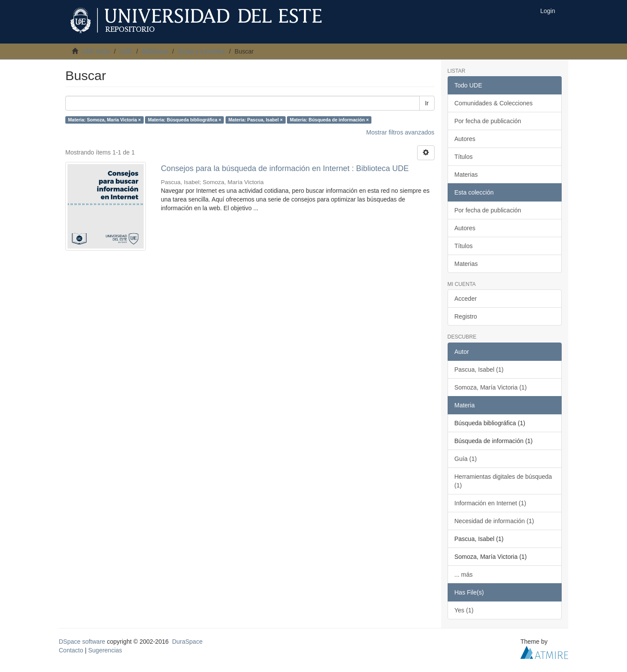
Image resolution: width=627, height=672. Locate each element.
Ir (427, 103)
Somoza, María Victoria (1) (491, 387)
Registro (466, 316)
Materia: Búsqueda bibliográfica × (185, 120)
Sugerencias (105, 650)
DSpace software (82, 642)
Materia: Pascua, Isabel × (256, 120)
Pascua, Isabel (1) (479, 370)
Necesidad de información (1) (494, 521)
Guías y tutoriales (201, 51)
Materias (466, 175)
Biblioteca (155, 51)
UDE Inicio (96, 51)
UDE (126, 51)
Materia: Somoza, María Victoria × (104, 120)
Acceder (466, 299)
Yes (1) (464, 610)
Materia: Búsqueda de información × (329, 120)
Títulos (464, 157)
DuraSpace (187, 642)
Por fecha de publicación (488, 121)
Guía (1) (466, 459)
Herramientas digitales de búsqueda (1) (503, 481)
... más (464, 575)
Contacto (71, 650)
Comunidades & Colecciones (494, 103)
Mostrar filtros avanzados (400, 132)
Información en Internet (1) (490, 503)
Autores (465, 139)
